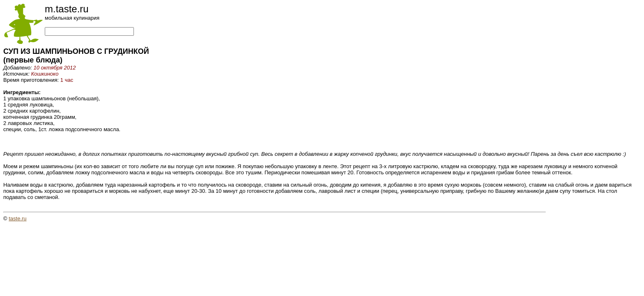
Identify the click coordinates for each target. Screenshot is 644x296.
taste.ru (17, 219)
